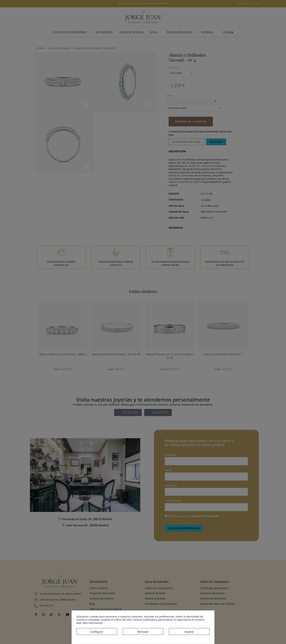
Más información (93, 623)
